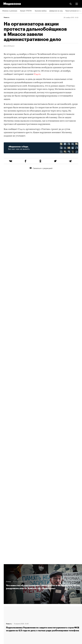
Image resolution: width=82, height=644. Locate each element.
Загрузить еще (43, 473)
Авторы (5, 581)
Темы (4, 587)
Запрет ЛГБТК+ (26, 11)
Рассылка (6, 601)
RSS (5, 594)
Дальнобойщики (9, 46)
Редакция (6, 567)
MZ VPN (5, 607)
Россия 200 (7, 614)
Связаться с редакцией (41, 168)
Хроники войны (41, 11)
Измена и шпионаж (10, 11)
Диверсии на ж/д (56, 11)
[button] (77, 4)
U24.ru (37, 74)
